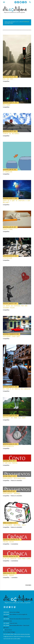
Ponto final (8, 229)
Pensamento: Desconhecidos (14, 478)
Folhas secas (8, 542)
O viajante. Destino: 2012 (14, 525)
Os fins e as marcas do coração (17, 389)
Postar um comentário (16, 481)
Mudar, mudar (8, 575)
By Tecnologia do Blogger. (9, 632)
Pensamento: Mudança (12, 493)
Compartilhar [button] (6, 81)
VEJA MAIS (28, 585)
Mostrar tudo (9, 23)
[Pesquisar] (30, 2)
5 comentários (14, 544)
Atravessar (7, 258)
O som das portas (10, 463)
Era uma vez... (9, 79)
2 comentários (14, 561)
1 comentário (14, 578)
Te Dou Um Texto (13, 623)
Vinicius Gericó (8, 630)
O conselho (7, 172)
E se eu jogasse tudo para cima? (17, 558)
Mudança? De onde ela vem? (14, 418)
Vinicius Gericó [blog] (14, 612)
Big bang (7, 105)
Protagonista (8, 446)
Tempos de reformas (11, 133)
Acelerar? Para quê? (12, 336)
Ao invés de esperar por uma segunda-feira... (15, 307)
